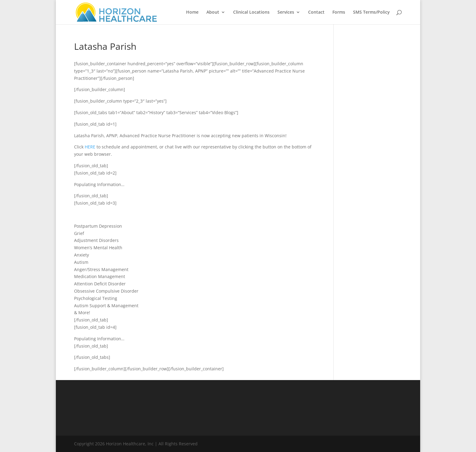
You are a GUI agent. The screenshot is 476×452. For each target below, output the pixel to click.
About (213, 12)
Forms (339, 12)
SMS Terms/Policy (371, 12)
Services (286, 12)
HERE (90, 147)
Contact (316, 12)
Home (192, 12)
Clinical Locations (251, 12)
